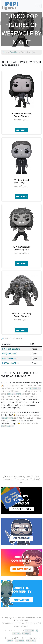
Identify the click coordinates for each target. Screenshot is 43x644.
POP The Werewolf (10, 358)
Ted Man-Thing (35, 388)
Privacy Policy (31, 641)
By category (26, 633)
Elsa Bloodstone (15, 394)
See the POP (22, 130)
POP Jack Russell (9, 354)
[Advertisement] (21, 452)
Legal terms (19, 641)
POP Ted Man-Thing (11, 363)
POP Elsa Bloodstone (11, 349)
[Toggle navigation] (38, 6)
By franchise (29, 631)
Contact (10, 641)
